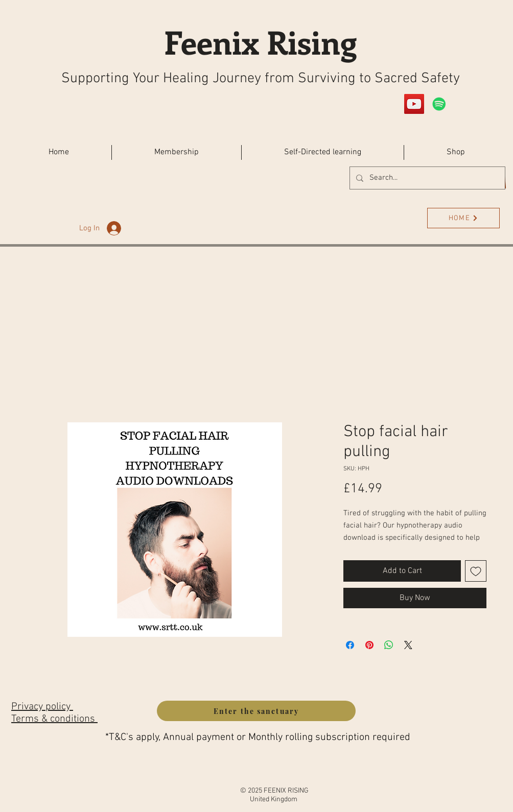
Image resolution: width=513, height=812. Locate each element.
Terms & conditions (54, 719)
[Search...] (426, 178)
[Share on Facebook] (350, 645)
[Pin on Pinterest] (369, 645)
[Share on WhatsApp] (389, 645)
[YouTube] (414, 104)
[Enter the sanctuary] (256, 711)
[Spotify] (439, 104)
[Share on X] (408, 645)
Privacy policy (42, 707)
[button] (456, 152)
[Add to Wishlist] (476, 571)
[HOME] (463, 218)
